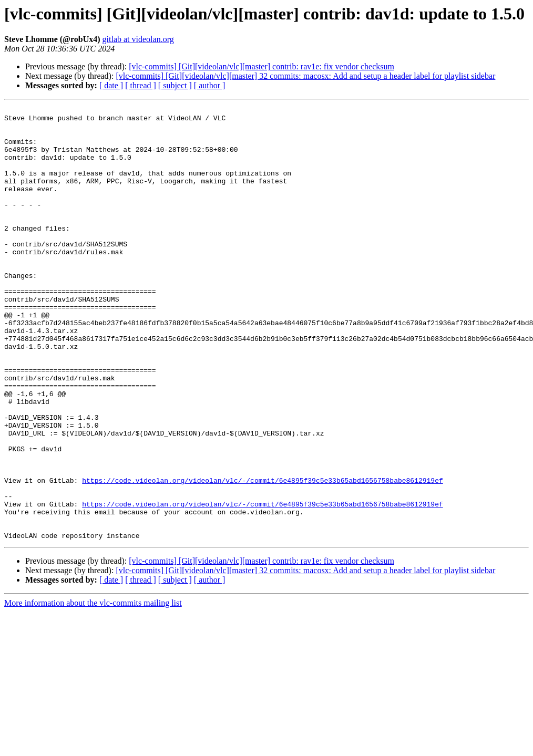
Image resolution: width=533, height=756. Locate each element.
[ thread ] (141, 85)
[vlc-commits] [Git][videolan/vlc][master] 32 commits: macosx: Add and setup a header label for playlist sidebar (305, 76)
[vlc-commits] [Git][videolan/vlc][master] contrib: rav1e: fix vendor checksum (262, 66)
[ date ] (111, 85)
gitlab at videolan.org (138, 39)
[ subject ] (175, 85)
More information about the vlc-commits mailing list (93, 690)
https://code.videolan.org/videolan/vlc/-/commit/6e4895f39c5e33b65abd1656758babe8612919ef (262, 556)
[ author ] (210, 85)
